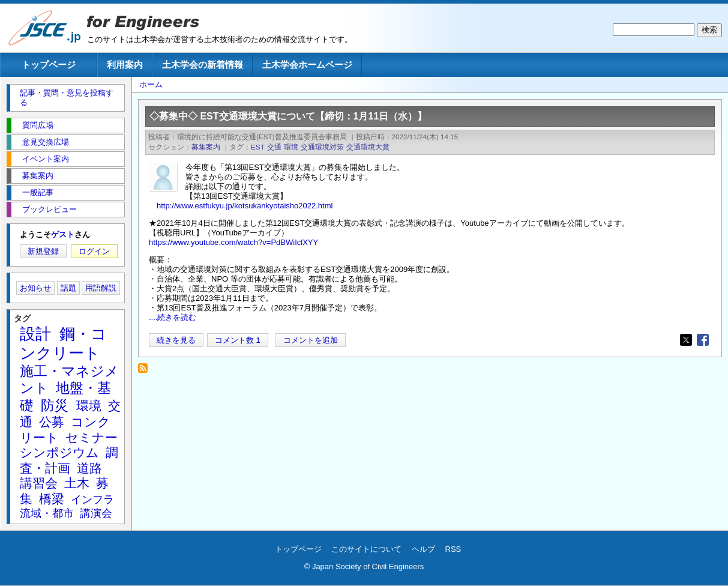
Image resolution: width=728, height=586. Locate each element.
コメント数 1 (238, 340)
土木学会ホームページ (307, 65)
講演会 (96, 513)
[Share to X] (686, 340)
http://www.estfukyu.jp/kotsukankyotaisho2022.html (245, 206)
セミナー (92, 437)
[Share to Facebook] (703, 340)
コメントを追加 (311, 340)
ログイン (94, 251)
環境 (291, 147)
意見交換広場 (46, 142)
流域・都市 (47, 513)
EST (258, 147)
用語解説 (101, 288)
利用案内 (125, 65)
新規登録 (43, 251)
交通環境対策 (322, 147)
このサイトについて (366, 549)
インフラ (92, 500)
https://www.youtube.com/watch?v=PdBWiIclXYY (233, 242)
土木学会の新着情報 (203, 65)
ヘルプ (423, 549)
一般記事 (38, 192)
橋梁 (52, 499)
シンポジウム (59, 452)
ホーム (151, 84)
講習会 (39, 483)
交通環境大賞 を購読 (146, 371)
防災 (55, 405)
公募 (52, 422)
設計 (35, 334)
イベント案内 (46, 159)
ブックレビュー (50, 209)
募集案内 (206, 147)
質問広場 (38, 125)
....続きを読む (173, 317)
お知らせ (35, 288)
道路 (89, 468)
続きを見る (176, 340)
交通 (274, 147)
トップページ (49, 65)
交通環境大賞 (368, 147)
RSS (453, 549)
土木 (77, 483)
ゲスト (63, 234)
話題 (68, 288)
